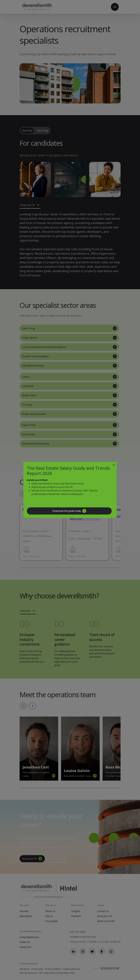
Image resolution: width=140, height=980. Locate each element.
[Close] (114, 465)
